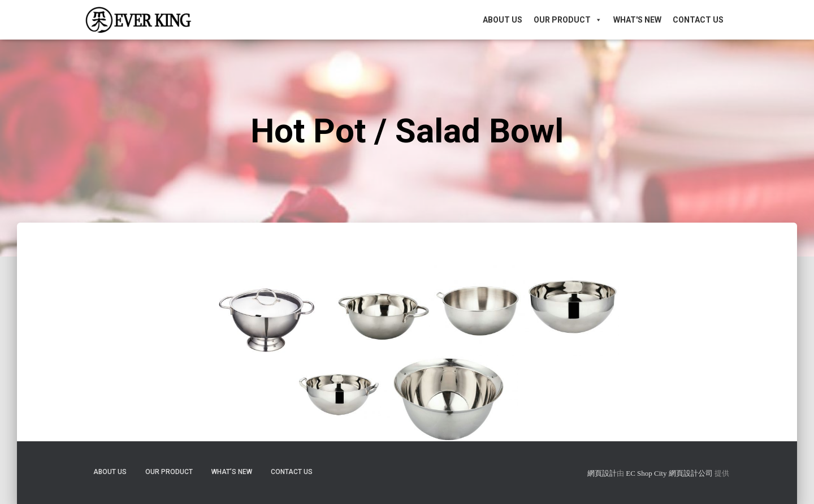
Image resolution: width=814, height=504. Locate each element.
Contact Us (698, 20)
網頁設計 (602, 473)
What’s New (232, 472)
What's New (637, 20)
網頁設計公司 (691, 473)
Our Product (568, 20)
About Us (503, 20)
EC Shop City (647, 473)
